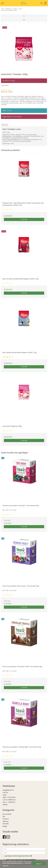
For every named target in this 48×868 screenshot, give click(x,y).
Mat (4, 817)
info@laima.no (12, 800)
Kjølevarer (6, 821)
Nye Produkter (7, 814)
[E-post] (24, 853)
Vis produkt (24, 219)
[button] (24, 16)
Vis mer (5, 826)
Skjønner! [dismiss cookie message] (39, 864)
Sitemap (5, 805)
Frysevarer (6, 819)
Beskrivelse (5, 125)
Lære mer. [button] (6, 865)
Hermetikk (6, 824)
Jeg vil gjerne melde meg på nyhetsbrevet (18, 856)
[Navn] (24, 849)
